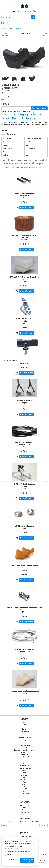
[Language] (14, 12)
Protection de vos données (24, 757)
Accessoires (25, 812)
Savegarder (13, 860)
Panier (24, 729)
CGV (25, 743)
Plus (25, 796)
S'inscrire (44, 826)
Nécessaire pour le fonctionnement (19, 852)
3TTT (24, 773)
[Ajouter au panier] (17, 207)
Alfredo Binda (25, 789)
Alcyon (24, 784)
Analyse (10, 855)
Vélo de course (24, 805)
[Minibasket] (35, 12)
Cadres (25, 808)
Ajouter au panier (39, 108)
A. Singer (25, 775)
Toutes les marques (25, 768)
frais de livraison (42, 854)
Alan (24, 782)
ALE (24, 787)
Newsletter (24, 752)
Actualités (24, 755)
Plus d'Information (27, 207)
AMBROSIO (24, 794)
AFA (25, 778)
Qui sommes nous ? (24, 746)
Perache (25, 771)
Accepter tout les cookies (27, 861)
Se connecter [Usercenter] (28, 11)
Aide (24, 725)
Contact (20, 11)
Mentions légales (24, 741)
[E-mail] (20, 826)
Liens (24, 727)
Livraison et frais (24, 748)
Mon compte (24, 731)
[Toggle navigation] (3, 23)
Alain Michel (25, 780)
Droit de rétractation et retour (24, 750)
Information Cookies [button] (12, 849)
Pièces (24, 810)
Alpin (24, 791)
